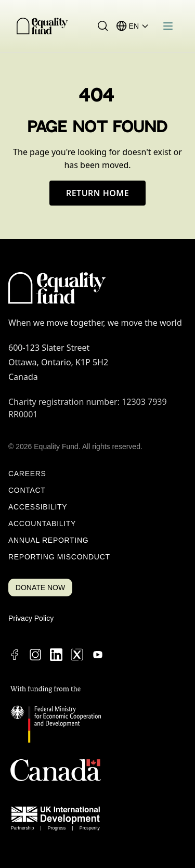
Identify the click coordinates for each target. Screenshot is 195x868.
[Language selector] (139, 26)
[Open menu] (168, 26)
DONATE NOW (40, 588)
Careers (27, 474)
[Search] (103, 26)
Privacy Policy (31, 618)
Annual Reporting (48, 540)
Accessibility (38, 507)
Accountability (42, 524)
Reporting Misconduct (59, 557)
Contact (27, 490)
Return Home (97, 193)
